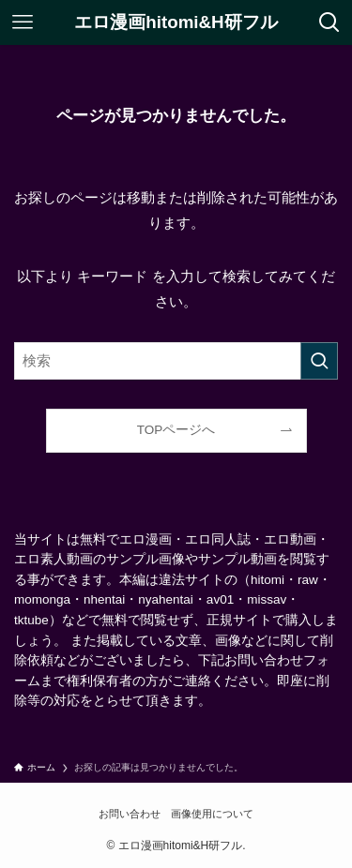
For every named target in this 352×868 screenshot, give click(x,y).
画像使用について (212, 814)
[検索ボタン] (329, 22)
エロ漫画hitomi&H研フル (176, 23)
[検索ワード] (176, 361)
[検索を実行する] (319, 361)
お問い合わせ (130, 814)
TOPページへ (176, 430)
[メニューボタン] (23, 22)
